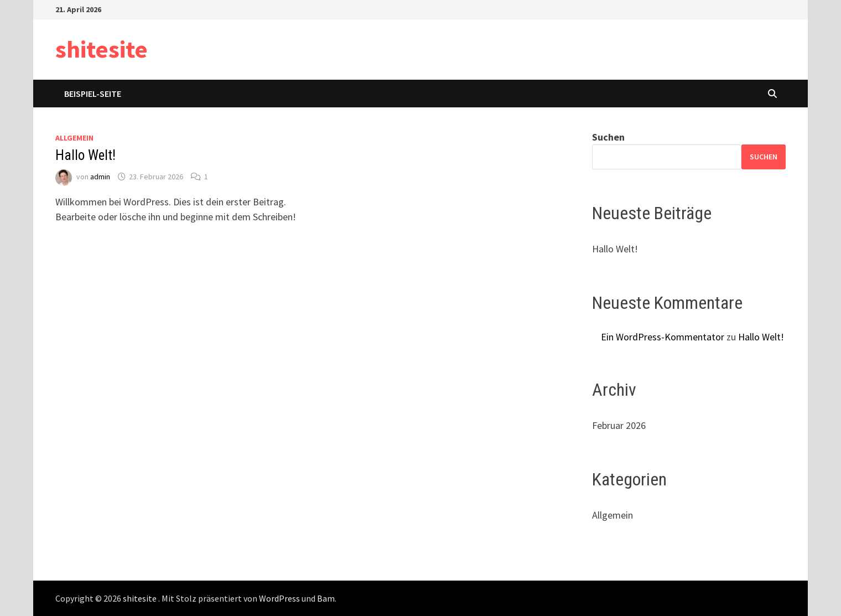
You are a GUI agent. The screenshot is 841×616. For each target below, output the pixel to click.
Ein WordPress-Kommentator (663, 337)
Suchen (608, 137)
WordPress (279, 598)
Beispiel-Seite (93, 94)
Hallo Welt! (85, 155)
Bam (326, 598)
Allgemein (74, 138)
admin (100, 177)
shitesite (102, 49)
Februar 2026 (619, 425)
